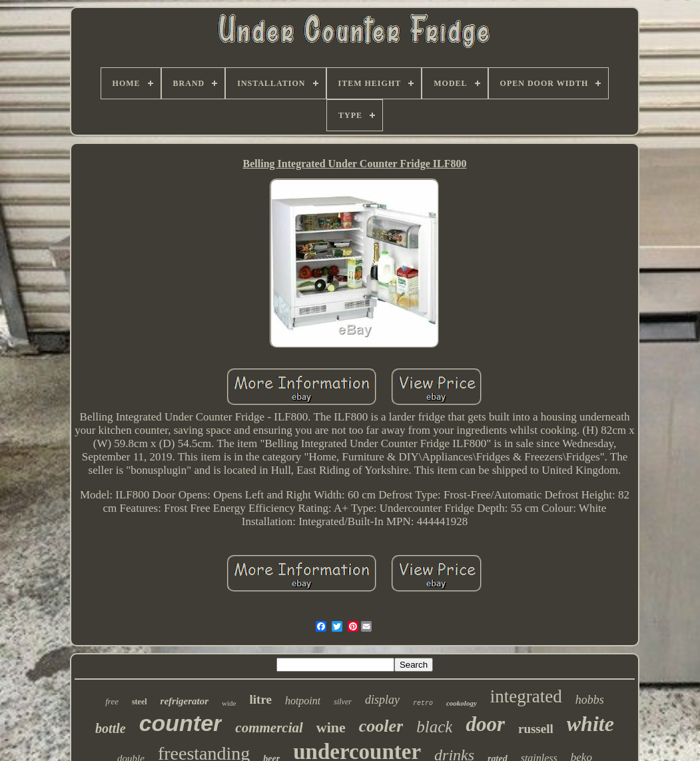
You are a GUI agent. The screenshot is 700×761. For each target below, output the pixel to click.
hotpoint (303, 701)
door (485, 724)
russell (536, 729)
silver (343, 702)
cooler (381, 726)
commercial (269, 728)
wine (331, 727)
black (434, 727)
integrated (526, 696)
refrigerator (185, 701)
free (112, 701)
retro (423, 703)
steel (140, 702)
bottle (111, 728)
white (590, 724)
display (382, 700)
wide (229, 703)
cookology (462, 703)
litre (261, 699)
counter (181, 723)
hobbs (590, 700)
